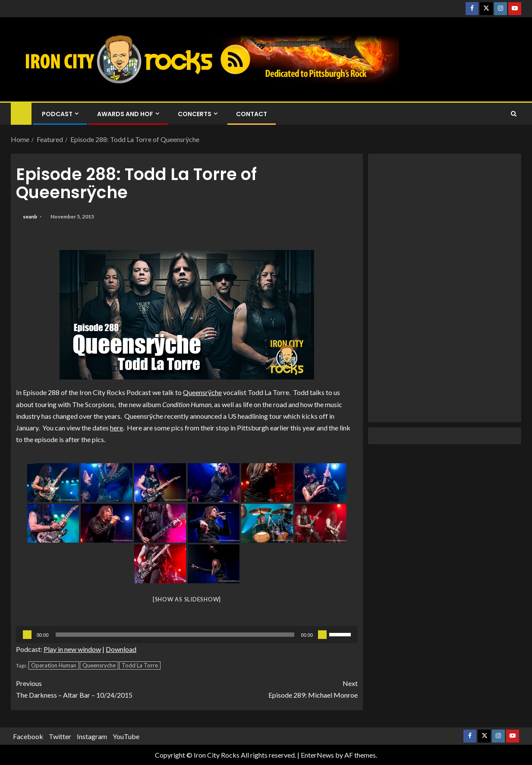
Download (121, 649)
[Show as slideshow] (187, 599)
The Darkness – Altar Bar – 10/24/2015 (101, 688)
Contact (252, 114)
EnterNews (317, 755)
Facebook (28, 736)
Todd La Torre (140, 665)
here (116, 428)
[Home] (21, 113)
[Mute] (322, 635)
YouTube (126, 736)
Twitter (60, 736)
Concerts (195, 114)
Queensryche (99, 665)
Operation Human (54, 665)
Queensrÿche (202, 392)
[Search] (514, 114)
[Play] (27, 635)
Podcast (57, 114)
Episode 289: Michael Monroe (272, 688)
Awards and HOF (125, 114)
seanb (30, 217)
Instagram (92, 736)
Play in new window (72, 649)
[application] (187, 635)
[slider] (175, 635)
